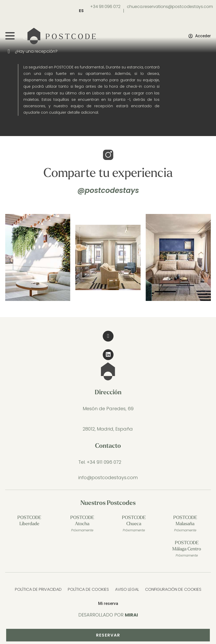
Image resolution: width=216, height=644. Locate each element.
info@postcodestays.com (108, 477)
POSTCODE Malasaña (185, 524)
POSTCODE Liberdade (29, 521)
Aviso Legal (127, 589)
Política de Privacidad (38, 589)
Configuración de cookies (173, 589)
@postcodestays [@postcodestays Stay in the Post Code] (108, 190)
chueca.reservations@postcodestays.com (170, 7)
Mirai (131, 615)
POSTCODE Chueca (134, 524)
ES (81, 11)
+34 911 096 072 (105, 7)
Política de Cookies (88, 589)
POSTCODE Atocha (82, 524)
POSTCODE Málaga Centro (187, 550)
